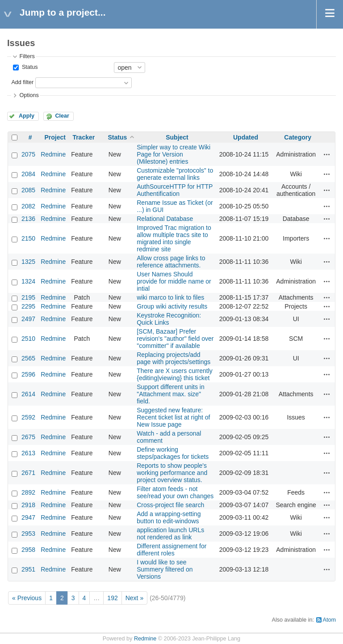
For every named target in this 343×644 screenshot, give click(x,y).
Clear (62, 116)
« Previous (27, 598)
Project (55, 137)
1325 (28, 262)
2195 (28, 297)
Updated (246, 137)
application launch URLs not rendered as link (170, 534)
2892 (28, 492)
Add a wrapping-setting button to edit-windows (169, 517)
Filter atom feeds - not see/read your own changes (175, 492)
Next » (134, 598)
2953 (28, 534)
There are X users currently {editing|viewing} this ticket (175, 374)
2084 (28, 174)
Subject (177, 137)
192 (112, 598)
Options (29, 95)
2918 (28, 505)
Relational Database (165, 219)
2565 (28, 358)
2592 (28, 417)
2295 (28, 306)
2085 (28, 190)
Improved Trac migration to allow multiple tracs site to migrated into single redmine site (174, 238)
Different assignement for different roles (171, 550)
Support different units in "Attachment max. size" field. (171, 394)
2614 (28, 394)
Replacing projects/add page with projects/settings (174, 358)
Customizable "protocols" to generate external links (175, 174)
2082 (28, 206)
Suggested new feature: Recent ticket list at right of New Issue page (173, 417)
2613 (28, 453)
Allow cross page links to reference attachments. (171, 262)
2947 (28, 517)
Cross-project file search (170, 505)
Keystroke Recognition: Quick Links (169, 319)
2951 (28, 569)
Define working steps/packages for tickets (173, 453)
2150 (28, 238)
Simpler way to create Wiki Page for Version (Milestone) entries (174, 154)
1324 (28, 281)
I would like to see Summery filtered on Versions (165, 569)
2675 (28, 437)
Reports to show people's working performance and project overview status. (172, 473)
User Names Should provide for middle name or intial (174, 281)
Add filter (22, 82)
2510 (28, 339)
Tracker (84, 137)
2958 (28, 550)
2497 (28, 319)
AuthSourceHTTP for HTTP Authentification (175, 190)
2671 (28, 473)
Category (298, 137)
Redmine (53, 154)
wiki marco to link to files (170, 297)
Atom (329, 620)
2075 (28, 154)
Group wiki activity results (172, 306)
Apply (27, 116)
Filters (27, 56)
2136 (28, 219)
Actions (327, 154)
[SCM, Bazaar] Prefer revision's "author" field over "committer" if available (175, 339)
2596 (28, 374)
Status (29, 67)
